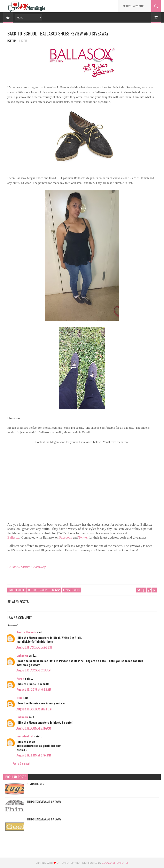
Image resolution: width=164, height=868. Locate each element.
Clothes (32, 590)
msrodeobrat (25, 736)
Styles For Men (36, 784)
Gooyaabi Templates (115, 863)
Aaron (20, 678)
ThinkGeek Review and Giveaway (44, 802)
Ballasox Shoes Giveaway (27, 567)
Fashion (43, 590)
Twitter (83, 538)
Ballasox (13, 538)
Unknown (22, 655)
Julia (19, 698)
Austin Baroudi (26, 632)
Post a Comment (21, 763)
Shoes (76, 590)
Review (67, 590)
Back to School (17, 590)
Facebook (66, 538)
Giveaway (55, 590)
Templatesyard (70, 863)
